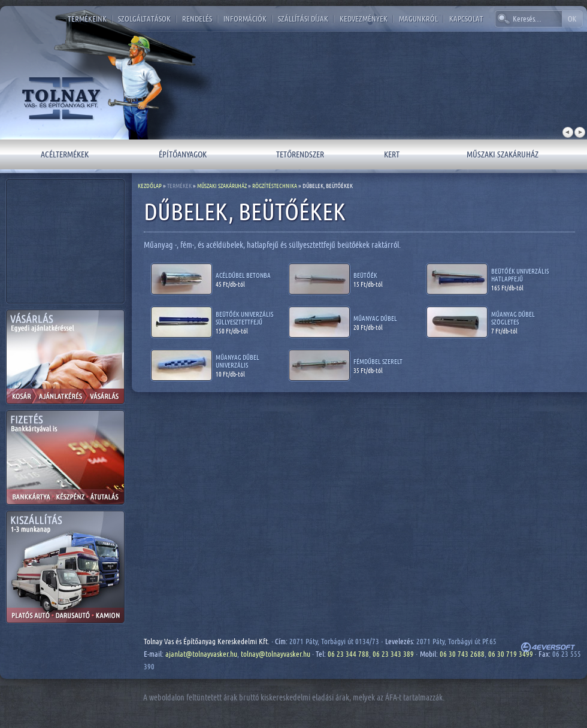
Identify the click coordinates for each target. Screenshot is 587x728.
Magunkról (418, 19)
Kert (392, 154)
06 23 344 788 (348, 654)
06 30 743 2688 (462, 654)
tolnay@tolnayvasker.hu (276, 654)
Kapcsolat (466, 19)
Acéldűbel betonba (243, 275)
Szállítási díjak (303, 19)
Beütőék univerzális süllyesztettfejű (244, 318)
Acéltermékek (65, 154)
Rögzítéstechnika (275, 186)
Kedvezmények (364, 19)
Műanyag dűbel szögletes (513, 318)
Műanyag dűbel (375, 318)
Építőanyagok (183, 154)
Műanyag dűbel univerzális (237, 361)
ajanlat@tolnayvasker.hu (201, 654)
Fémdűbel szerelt (378, 361)
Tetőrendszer (300, 154)
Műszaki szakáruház (503, 154)
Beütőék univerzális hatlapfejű (520, 275)
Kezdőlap (150, 186)
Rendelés (197, 19)
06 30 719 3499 (511, 654)
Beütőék (365, 275)
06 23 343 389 (393, 654)
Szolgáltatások (144, 19)
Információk (245, 19)
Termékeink (87, 19)
